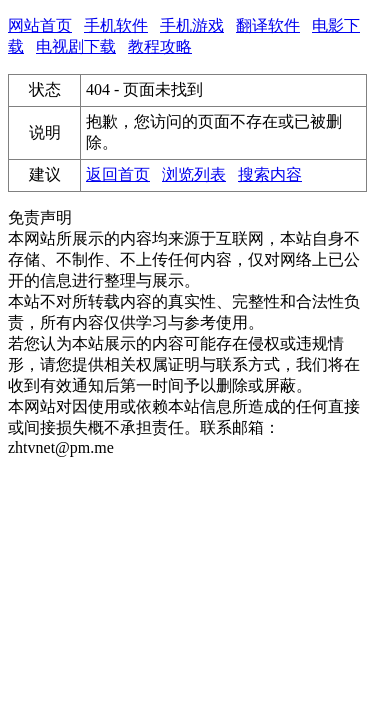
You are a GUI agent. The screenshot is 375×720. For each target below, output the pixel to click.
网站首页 (40, 25)
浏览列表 (194, 174)
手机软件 (116, 25)
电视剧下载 (76, 46)
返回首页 (118, 174)
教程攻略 (160, 46)
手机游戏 (192, 25)
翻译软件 (268, 25)
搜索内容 (270, 174)
